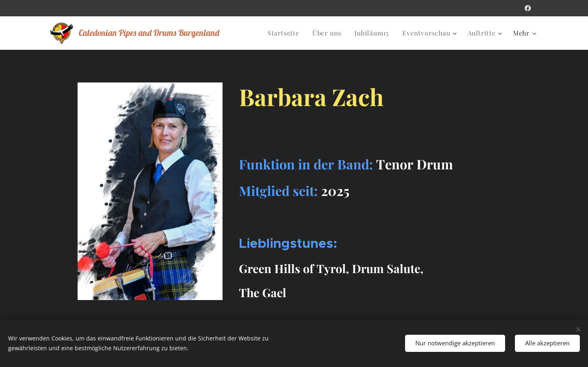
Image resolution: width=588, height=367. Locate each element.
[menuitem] (286, 33)
